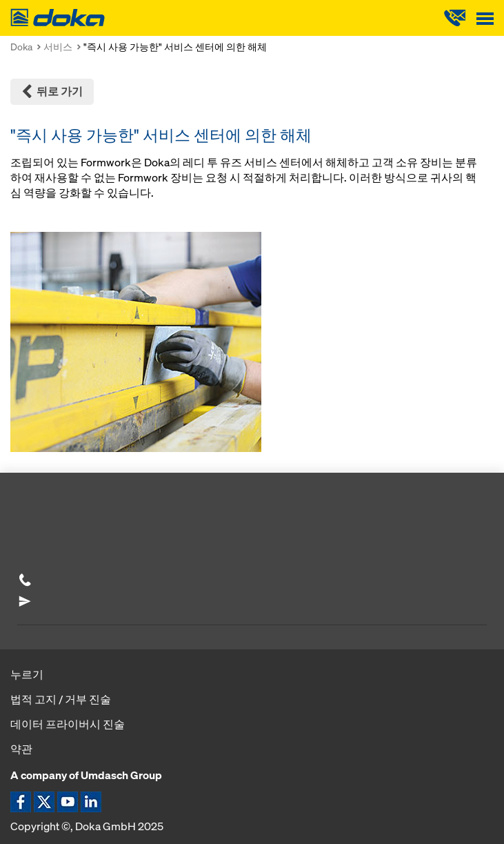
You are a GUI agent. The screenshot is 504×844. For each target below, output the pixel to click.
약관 (21, 749)
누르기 (27, 674)
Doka (21, 47)
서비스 (58, 47)
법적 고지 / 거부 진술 (61, 699)
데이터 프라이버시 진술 (68, 724)
